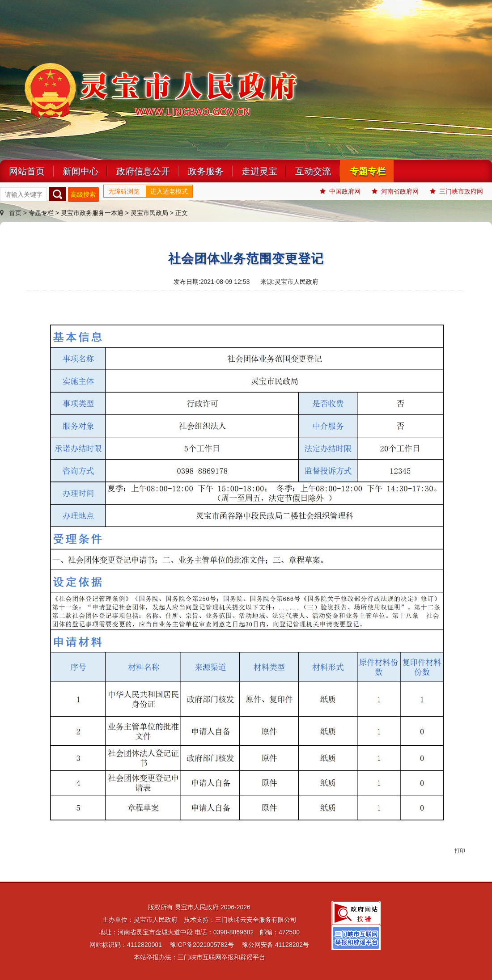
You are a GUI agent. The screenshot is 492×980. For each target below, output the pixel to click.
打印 (460, 851)
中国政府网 (340, 191)
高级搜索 (83, 194)
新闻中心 (81, 171)
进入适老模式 (169, 191)
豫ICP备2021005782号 (202, 945)
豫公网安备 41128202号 (276, 945)
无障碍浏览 (124, 191)
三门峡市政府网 (456, 191)
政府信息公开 (143, 171)
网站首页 (27, 171)
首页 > (14, 213)
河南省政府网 (395, 191)
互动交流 (313, 171)
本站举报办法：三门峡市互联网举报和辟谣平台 (199, 957)
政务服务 (206, 171)
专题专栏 (368, 171)
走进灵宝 (259, 171)
